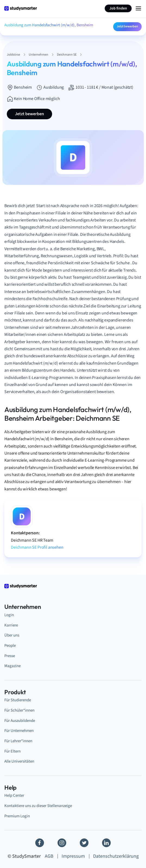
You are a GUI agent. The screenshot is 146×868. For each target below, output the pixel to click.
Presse (10, 656)
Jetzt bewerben (127, 26)
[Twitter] (84, 843)
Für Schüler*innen (19, 710)
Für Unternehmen (19, 731)
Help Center (14, 795)
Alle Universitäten (19, 761)
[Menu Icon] (138, 8)
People (10, 646)
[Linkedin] (106, 843)
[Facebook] (40, 843)
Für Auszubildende (20, 721)
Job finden (118, 8)
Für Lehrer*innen (18, 741)
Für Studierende (18, 700)
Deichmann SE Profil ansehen (37, 547)
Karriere (11, 625)
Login (9, 615)
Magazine (12, 666)
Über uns (12, 635)
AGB (49, 856)
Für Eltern (12, 751)
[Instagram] (62, 843)
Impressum (73, 856)
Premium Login (17, 816)
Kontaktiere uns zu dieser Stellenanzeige (38, 806)
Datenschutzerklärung (116, 856)
